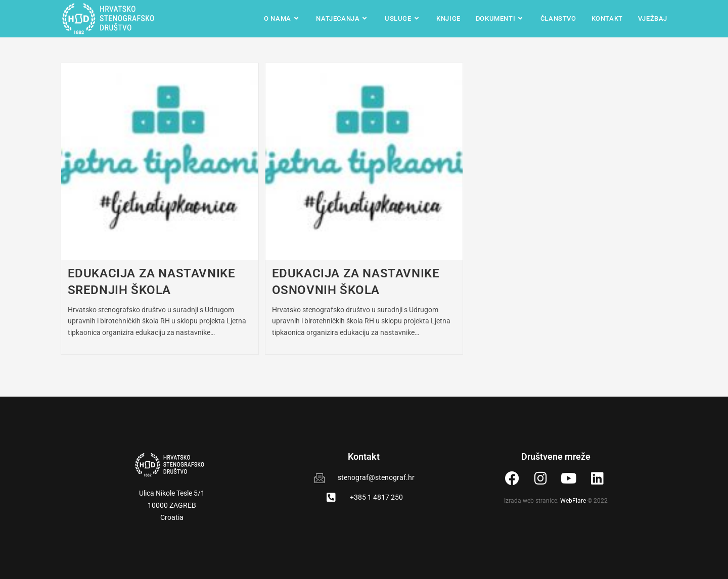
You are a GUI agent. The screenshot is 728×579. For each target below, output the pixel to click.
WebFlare (573, 501)
